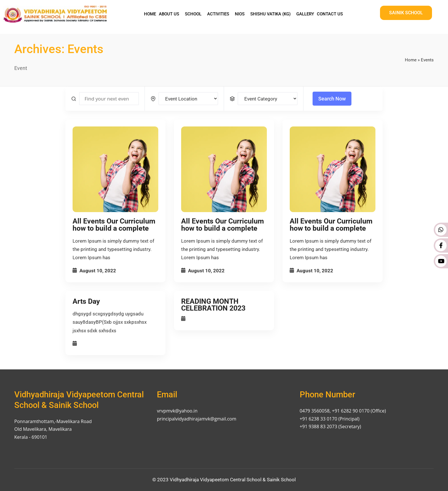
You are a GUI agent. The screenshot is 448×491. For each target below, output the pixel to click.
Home (150, 14)
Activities (218, 14)
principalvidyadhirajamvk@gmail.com (197, 419)
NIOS (240, 14)
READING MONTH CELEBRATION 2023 (213, 305)
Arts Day (86, 301)
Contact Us (330, 14)
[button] (170, 14)
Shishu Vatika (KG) (270, 14)
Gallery (305, 14)
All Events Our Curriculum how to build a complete (114, 225)
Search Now (332, 99)
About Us (169, 14)
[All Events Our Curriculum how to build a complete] (115, 169)
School (193, 14)
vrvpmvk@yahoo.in (177, 411)
